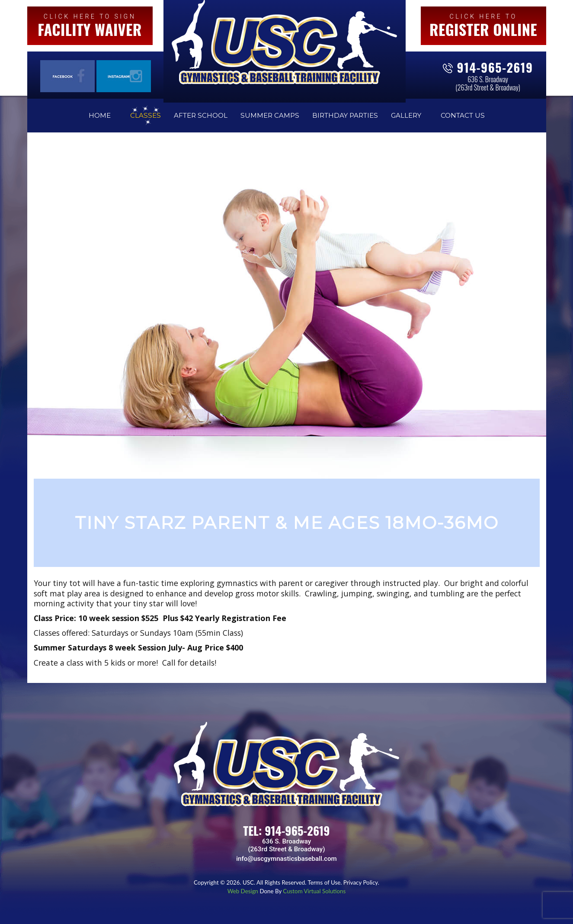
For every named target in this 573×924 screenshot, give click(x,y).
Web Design (244, 891)
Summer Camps (270, 115)
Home (100, 115)
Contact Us (463, 115)
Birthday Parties (345, 115)
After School (201, 115)
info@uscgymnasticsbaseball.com (286, 859)
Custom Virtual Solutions (314, 891)
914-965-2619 (495, 67)
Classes (146, 115)
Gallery (406, 115)
